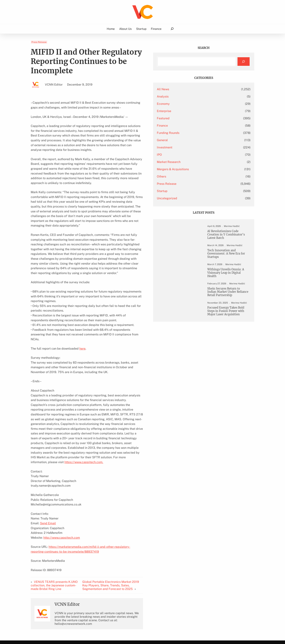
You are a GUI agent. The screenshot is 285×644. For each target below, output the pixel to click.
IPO (189, 155)
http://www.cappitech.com (62, 476)
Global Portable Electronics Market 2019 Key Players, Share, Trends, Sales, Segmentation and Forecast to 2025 (133, 523)
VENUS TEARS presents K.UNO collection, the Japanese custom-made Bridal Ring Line (57, 523)
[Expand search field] (172, 29)
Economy (193, 104)
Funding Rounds (198, 133)
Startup (192, 191)
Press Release (39, 42)
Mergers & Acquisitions (203, 169)
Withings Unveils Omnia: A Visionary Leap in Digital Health (227, 280)
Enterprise (194, 111)
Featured (193, 118)
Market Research (199, 162)
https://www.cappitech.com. (56, 400)
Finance (192, 126)
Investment (195, 147)
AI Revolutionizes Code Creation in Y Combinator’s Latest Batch (228, 237)
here (82, 301)
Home (111, 29)
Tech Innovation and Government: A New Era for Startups (229, 259)
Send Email (48, 461)
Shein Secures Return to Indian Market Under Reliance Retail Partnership (228, 302)
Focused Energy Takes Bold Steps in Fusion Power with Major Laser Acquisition (228, 329)
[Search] (244, 62)
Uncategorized (197, 198)
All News (193, 89)
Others (191, 176)
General (192, 140)
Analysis (193, 96)
